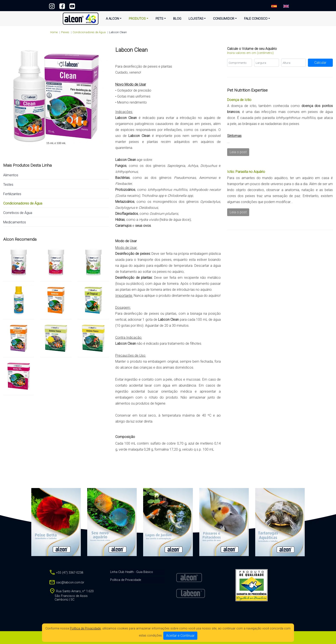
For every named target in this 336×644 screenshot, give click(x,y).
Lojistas (196, 19)
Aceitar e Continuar (180, 636)
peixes (65, 32)
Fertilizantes (12, 194)
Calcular (320, 63)
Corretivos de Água (18, 213)
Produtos (137, 19)
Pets (159, 19)
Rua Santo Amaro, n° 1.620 (71, 595)
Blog (177, 19)
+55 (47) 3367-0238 (168, 5)
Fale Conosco (256, 19)
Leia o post (238, 152)
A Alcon (112, 19)
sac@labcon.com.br (67, 582)
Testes (8, 185)
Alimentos (11, 175)
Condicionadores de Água (89, 32)
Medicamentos (15, 222)
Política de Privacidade (85, 628)
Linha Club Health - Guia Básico (132, 572)
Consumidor (224, 19)
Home (54, 32)
